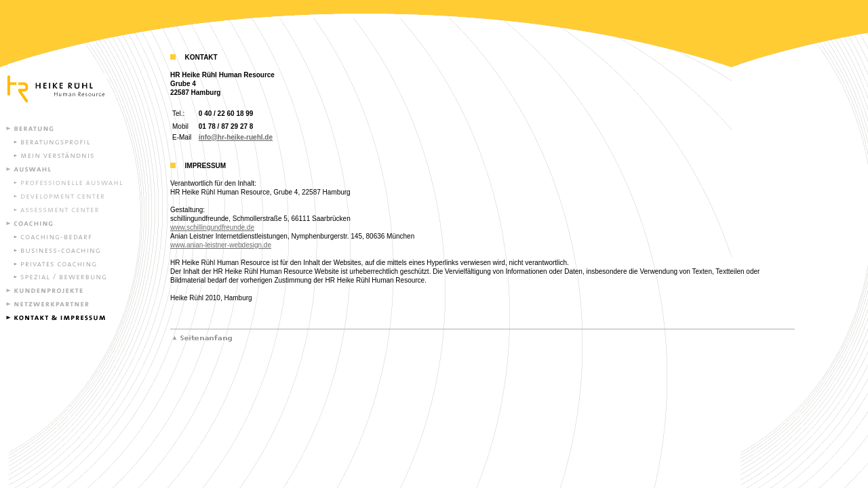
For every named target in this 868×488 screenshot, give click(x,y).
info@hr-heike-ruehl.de (236, 137)
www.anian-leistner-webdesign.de (221, 245)
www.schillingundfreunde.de (212, 227)
